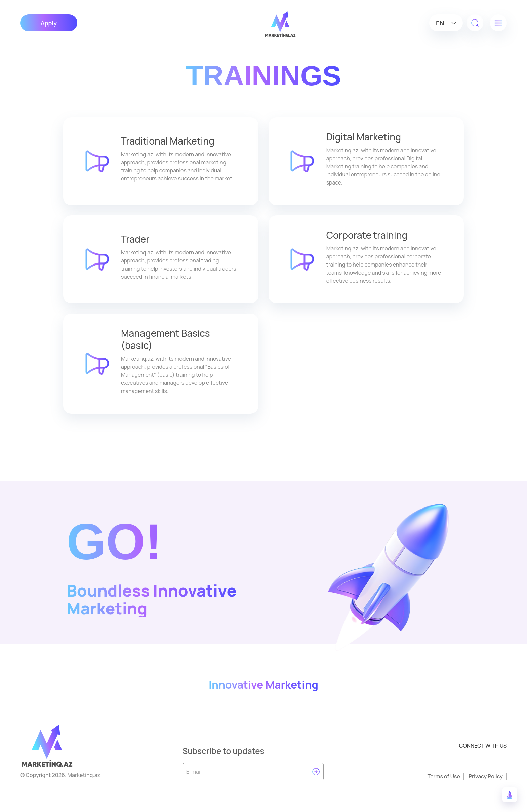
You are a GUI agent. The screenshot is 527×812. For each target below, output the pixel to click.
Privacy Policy (486, 776)
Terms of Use (444, 776)
